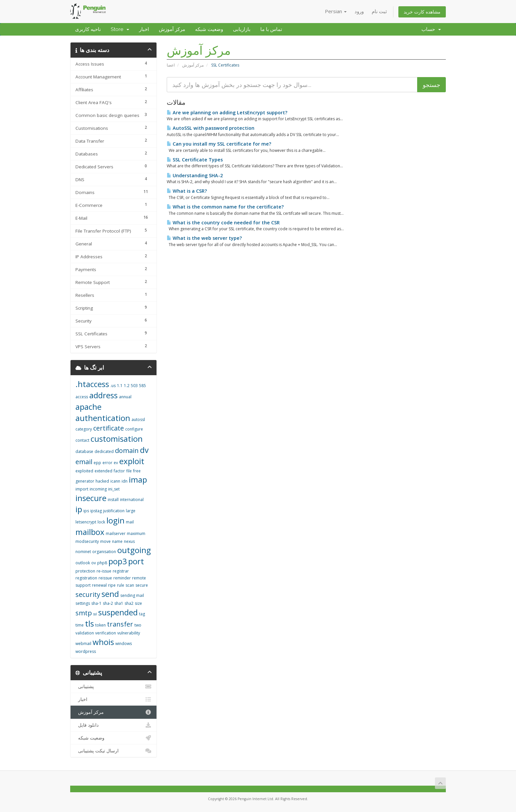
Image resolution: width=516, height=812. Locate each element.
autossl (138, 420)
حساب (431, 29)
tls (89, 623)
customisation (117, 439)
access (82, 397)
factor (119, 471)
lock (101, 522)
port (136, 561)
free (137, 471)
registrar (121, 571)
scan (130, 585)
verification (106, 633)
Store (120, 29)
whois (103, 642)
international (132, 500)
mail (130, 522)
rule (121, 585)
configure (134, 429)
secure (142, 585)
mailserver (116, 533)
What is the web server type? (204, 238)
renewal (99, 585)
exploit (132, 461)
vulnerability (129, 633)
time (80, 625)
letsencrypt (86, 522)
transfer (120, 624)
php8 (102, 563)
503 (134, 386)
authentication (103, 418)
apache (88, 407)
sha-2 (108, 603)
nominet (83, 552)
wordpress (86, 651)
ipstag (96, 511)
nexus (129, 541)
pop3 (118, 561)
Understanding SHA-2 (195, 175)
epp (97, 463)
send (110, 594)
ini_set (114, 489)
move (105, 541)
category (84, 429)
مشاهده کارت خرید (422, 12)
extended (103, 471)
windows (124, 644)
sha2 (129, 603)
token (100, 625)
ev (116, 463)
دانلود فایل (114, 725)
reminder (122, 578)
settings (83, 603)
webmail (83, 644)
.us (113, 386)
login (115, 520)
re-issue (104, 571)
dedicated (104, 451)
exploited (84, 471)
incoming (98, 489)
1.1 (120, 386)
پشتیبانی (114, 686)
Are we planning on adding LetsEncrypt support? (227, 112)
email (84, 462)
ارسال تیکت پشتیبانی (114, 751)
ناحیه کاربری (88, 29)
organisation (104, 552)
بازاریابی (242, 29)
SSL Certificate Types (195, 160)
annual (125, 397)
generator (85, 481)
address (103, 395)
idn (125, 481)
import (82, 489)
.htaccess (92, 384)
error (107, 463)
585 (143, 386)
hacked (102, 481)
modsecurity (87, 541)
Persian (336, 11)
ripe (112, 585)
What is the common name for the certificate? (225, 207)
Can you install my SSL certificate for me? (219, 144)
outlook (83, 563)
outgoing (134, 550)
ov (94, 563)
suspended (118, 612)
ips (86, 511)
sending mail (132, 595)
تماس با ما (271, 29)
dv (144, 450)
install (113, 500)
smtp (84, 613)
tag (142, 614)
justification (114, 511)
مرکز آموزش (172, 29)
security (88, 594)
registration (86, 578)
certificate (109, 428)
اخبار (144, 29)
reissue (105, 578)
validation (85, 633)
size (138, 603)
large (131, 511)
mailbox (90, 532)
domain (127, 450)
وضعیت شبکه (209, 29)
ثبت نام (379, 11)
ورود (359, 11)
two (138, 625)
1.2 (127, 386)
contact (82, 440)
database (84, 451)
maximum (136, 533)
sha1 (119, 603)
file (129, 471)
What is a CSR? (187, 191)
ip (79, 509)
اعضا (171, 65)
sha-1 (96, 603)
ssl (95, 614)
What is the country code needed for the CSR (223, 223)
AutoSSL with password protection (211, 128)
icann (115, 481)
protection (85, 571)
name (117, 541)
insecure (91, 498)
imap (138, 479)
